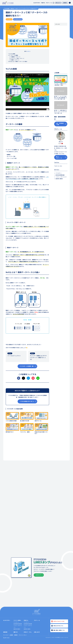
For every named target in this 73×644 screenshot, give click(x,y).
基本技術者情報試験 (60, 175)
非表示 (29, 51)
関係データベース (14, 60)
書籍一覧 (16, 632)
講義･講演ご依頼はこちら (59, 630)
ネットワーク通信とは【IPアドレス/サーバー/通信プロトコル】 (38, 356)
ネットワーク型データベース (17, 58)
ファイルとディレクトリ (14, 355)
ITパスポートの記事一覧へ (27, 366)
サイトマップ (6, 635)
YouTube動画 (12, 54)
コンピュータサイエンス (61, 177)
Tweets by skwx (58, 166)
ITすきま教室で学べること (27, 401)
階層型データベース (15, 57)
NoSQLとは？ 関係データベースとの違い (18, 61)
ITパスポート (59, 173)
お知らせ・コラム (28, 632)
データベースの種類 (13, 55)
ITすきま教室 (7, 9)
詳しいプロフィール (59, 157)
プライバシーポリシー (23, 635)
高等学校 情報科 (59, 179)
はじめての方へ (37, 3)
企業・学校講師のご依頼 (60, 124)
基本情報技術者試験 (18, 624)
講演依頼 (65, 3)
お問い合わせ (58, 3)
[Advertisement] (27, 448)
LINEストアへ (39, 575)
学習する (43, 3)
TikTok (8, 638)
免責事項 (16, 635)
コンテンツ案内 (17, 620)
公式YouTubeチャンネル (59, 621)
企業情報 (11, 635)
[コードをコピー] (48, 110)
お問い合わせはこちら (58, 626)
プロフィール (49, 3)
